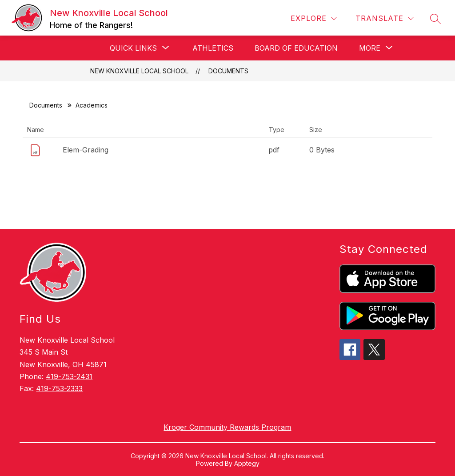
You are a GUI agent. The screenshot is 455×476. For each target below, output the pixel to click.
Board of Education (296, 48)
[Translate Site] (385, 18)
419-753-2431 (69, 376)
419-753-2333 (59, 388)
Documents (228, 71)
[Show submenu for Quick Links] (133, 48)
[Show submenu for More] (370, 48)
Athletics (213, 48)
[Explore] (314, 18)
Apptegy (247, 463)
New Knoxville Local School (139, 71)
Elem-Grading (86, 150)
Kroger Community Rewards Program (227, 427)
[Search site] (435, 19)
